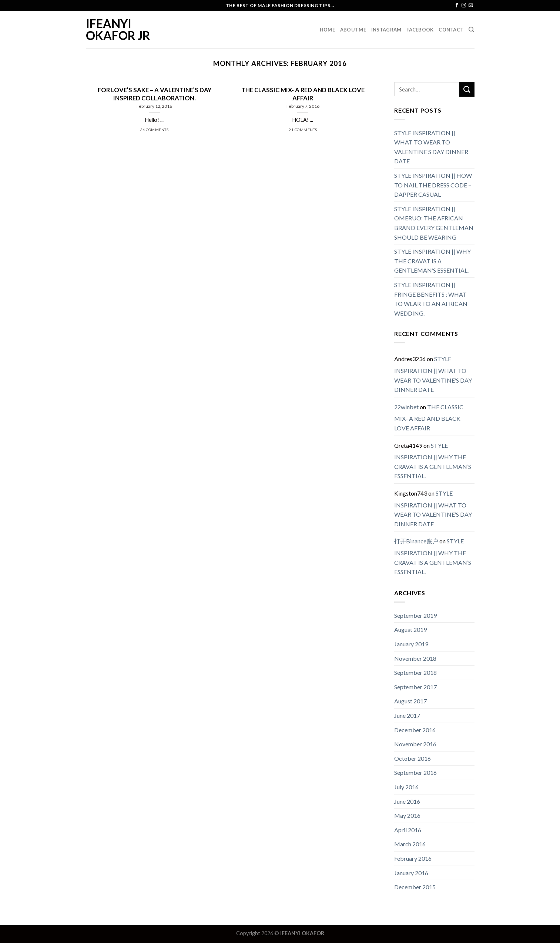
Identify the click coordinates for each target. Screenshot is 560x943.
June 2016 (407, 801)
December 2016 (415, 730)
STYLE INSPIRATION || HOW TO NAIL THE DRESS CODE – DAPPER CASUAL (433, 185)
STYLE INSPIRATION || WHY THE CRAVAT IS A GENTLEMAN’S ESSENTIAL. (432, 261)
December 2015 (415, 887)
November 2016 (415, 744)
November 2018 (415, 658)
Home (327, 30)
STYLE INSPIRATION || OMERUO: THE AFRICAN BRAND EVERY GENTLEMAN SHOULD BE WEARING (434, 223)
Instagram (386, 30)
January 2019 (411, 644)
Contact (451, 30)
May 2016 (407, 815)
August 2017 (410, 701)
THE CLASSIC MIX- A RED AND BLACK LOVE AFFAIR (429, 417)
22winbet (406, 407)
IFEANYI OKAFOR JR (118, 30)
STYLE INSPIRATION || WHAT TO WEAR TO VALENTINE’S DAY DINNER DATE (431, 147)
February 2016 (413, 858)
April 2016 (408, 830)
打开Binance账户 (416, 541)
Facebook (420, 30)
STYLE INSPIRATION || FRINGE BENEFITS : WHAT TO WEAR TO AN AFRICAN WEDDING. (431, 299)
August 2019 (410, 629)
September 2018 (415, 672)
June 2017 (407, 715)
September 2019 (415, 615)
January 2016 (411, 873)
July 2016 (406, 787)
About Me (353, 30)
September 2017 (415, 687)
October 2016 (413, 758)
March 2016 (410, 844)
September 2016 (415, 772)
